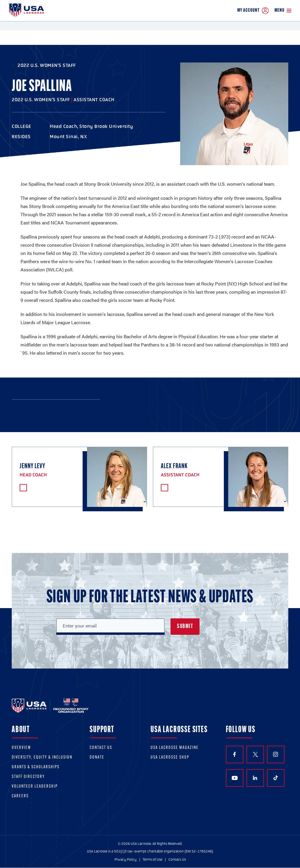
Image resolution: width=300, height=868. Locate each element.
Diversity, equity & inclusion (42, 758)
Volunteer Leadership (35, 787)
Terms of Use (152, 859)
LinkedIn (255, 778)
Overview (21, 748)
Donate (97, 758)
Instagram (276, 754)
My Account (253, 11)
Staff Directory (28, 777)
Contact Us (101, 748)
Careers (20, 796)
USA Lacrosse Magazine (175, 748)
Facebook (235, 754)
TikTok (276, 778)
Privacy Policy (126, 859)
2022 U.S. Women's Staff (47, 65)
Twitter (255, 754)
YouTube (235, 778)
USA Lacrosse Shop (170, 758)
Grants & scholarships (36, 767)
